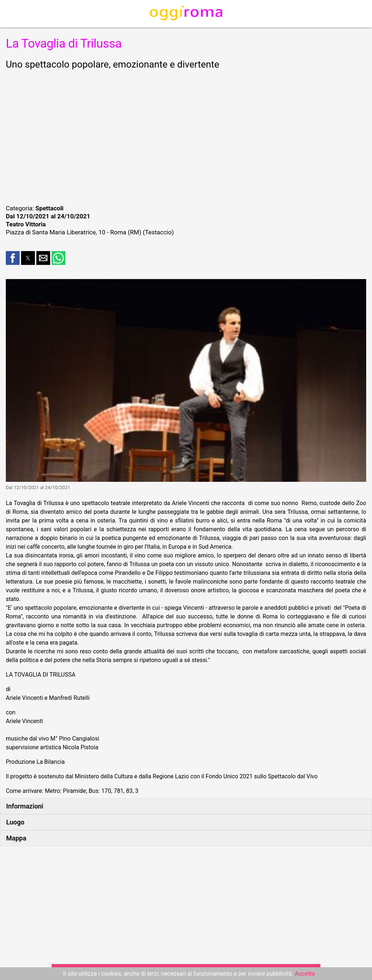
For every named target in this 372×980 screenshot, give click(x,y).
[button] (13, 258)
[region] (186, 136)
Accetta (305, 974)
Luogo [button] (15, 822)
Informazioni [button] (25, 806)
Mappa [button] (16, 838)
